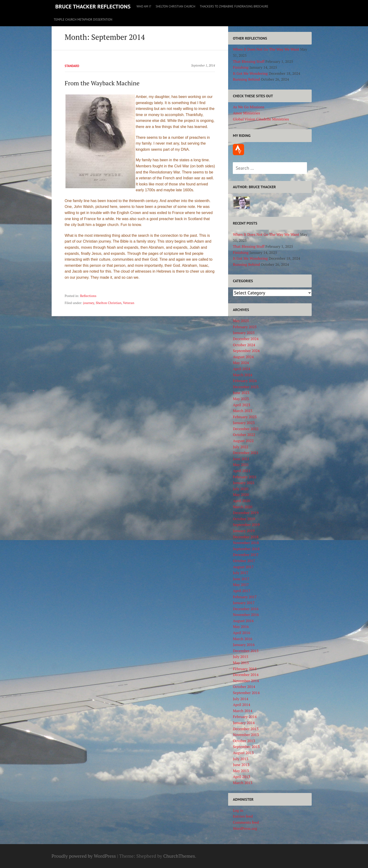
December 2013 (246, 729)
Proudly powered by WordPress (84, 856)
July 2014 (241, 699)
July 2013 (241, 759)
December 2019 (246, 513)
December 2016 (246, 609)
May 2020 (241, 495)
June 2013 (241, 765)
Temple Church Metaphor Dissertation (83, 20)
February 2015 (245, 669)
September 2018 (246, 549)
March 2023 (243, 411)
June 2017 (241, 579)
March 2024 (243, 375)
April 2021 (241, 471)
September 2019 (246, 525)
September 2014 (246, 693)
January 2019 (244, 531)
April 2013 (241, 777)
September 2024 (246, 351)
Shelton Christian (109, 303)
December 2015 (246, 651)
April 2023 (241, 405)
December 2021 (246, 453)
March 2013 (243, 783)
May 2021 (241, 465)
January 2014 (244, 723)
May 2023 (241, 399)
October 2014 (244, 687)
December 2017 (246, 555)
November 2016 (246, 615)
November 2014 (246, 681)
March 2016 (243, 639)
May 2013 (241, 771)
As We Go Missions (249, 107)
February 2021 (245, 477)
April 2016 (241, 633)
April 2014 (241, 705)
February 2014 (245, 717)
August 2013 (243, 753)
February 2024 (245, 381)
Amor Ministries (246, 113)
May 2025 (241, 321)
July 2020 (241, 489)
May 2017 (241, 585)
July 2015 (241, 657)
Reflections (88, 296)
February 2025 (245, 327)
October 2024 (244, 345)
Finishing (241, 67)
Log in (238, 810)
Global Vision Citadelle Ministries (261, 119)
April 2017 (241, 591)
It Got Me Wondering (250, 73)
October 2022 (244, 435)
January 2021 (244, 483)
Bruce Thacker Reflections (93, 6)
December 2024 (246, 339)
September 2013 (246, 747)
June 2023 (241, 393)
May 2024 (241, 363)
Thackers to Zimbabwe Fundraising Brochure (234, 6)
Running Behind (246, 79)
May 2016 (241, 627)
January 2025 (244, 333)
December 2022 (246, 429)
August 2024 (243, 357)
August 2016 (243, 621)
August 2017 (243, 567)
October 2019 (244, 519)
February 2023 (245, 417)
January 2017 (244, 603)
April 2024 (241, 369)
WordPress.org (245, 828)
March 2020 (243, 507)
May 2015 (241, 663)
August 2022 (243, 441)
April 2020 (241, 501)
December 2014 (246, 675)
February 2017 (245, 597)
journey (89, 303)
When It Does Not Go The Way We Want (266, 49)
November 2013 (246, 735)
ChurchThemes (179, 856)
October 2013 (244, 741)
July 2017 (241, 573)
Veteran (129, 303)
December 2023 (246, 387)
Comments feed (246, 822)
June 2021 (241, 459)
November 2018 (246, 543)
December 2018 (246, 537)
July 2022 (241, 447)
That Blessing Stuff (249, 61)
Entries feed (243, 816)
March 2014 (243, 711)
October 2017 (244, 561)
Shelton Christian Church (175, 6)
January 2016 (244, 645)
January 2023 (244, 423)
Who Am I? (144, 6)
